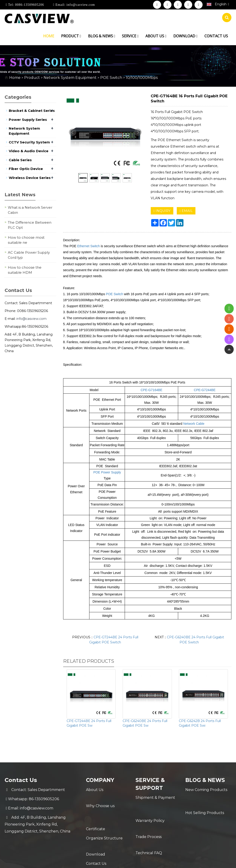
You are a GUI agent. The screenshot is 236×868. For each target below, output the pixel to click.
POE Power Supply (107, 472)
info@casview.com (80, 5)
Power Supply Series (28, 120)
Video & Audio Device (29, 151)
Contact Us (96, 836)
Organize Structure (104, 817)
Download (185, 36)
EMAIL (186, 211)
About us (156, 36)
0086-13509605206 (29, 5)
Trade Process (149, 816)
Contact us (216, 36)
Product (71, 36)
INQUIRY (162, 211)
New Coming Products (206, 790)
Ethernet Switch (88, 246)
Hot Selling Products (205, 799)
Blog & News (102, 36)
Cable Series (20, 160)
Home (49, 36)
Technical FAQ (149, 825)
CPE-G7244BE (205, 390)
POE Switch (111, 78)
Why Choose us (100, 799)
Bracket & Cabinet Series (32, 111)
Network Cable (194, 424)
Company (101, 780)
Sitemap (192, 861)
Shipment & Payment (155, 798)
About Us (95, 790)
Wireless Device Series (30, 178)
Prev (73, 132)
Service (130, 36)
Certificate (96, 808)
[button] (80, 36)
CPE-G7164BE (151, 390)
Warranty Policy (150, 807)
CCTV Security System (29, 142)
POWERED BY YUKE (164, 861)
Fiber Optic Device (26, 169)
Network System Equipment (70, 78)
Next (138, 132)
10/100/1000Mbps (141, 78)
